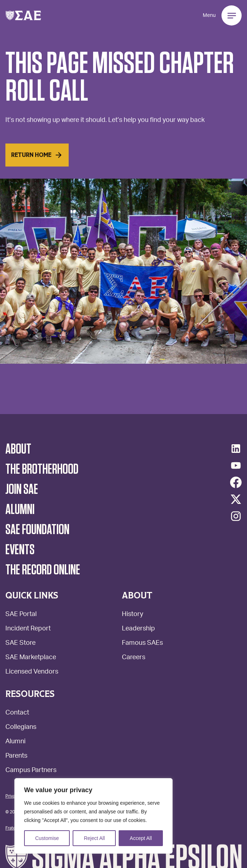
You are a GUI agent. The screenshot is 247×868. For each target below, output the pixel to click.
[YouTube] (236, 465)
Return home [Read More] (37, 160)
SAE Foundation (37, 530)
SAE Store (20, 644)
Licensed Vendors (32, 672)
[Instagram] (236, 516)
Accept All (141, 838)
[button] (23, 15)
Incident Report (28, 629)
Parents (16, 756)
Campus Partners (31, 771)
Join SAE (22, 490)
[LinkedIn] (236, 449)
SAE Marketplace (31, 658)
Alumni (15, 742)
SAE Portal (21, 615)
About (18, 449)
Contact (17, 713)
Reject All (94, 838)
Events (20, 550)
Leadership (138, 629)
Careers (134, 658)
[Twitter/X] (236, 499)
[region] (93, 816)
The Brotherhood (42, 469)
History (132, 615)
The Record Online (43, 570)
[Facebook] (236, 482)
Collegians (21, 728)
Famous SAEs (142, 644)
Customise (47, 838)
